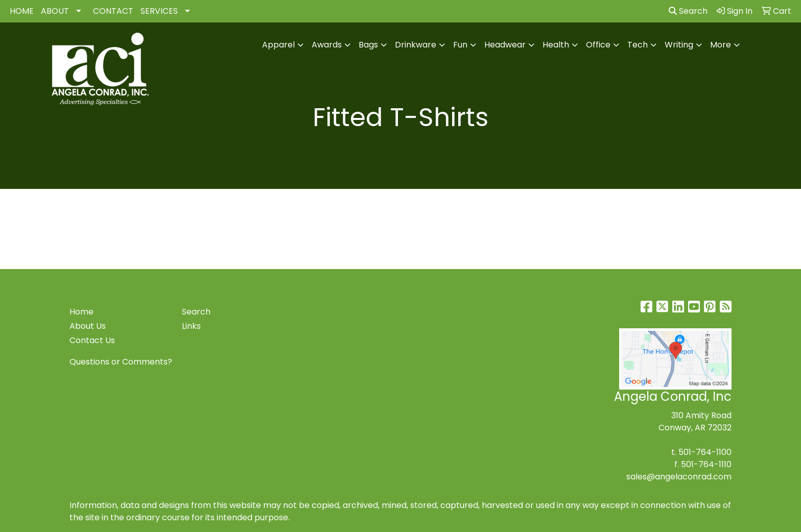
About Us (88, 326)
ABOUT (55, 11)
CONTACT (113, 11)
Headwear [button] (505, 45)
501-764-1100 (705, 452)
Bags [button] (368, 45)
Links (191, 326)
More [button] (721, 45)
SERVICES (159, 11)
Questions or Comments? (121, 362)
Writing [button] (679, 45)
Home (81, 312)
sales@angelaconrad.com (679, 477)
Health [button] (556, 45)
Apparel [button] (278, 45)
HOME (22, 11)
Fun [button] (460, 45)
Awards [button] (327, 45)
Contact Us (92, 340)
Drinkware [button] (416, 45)
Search (688, 11)
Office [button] (598, 45)
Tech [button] (638, 45)
